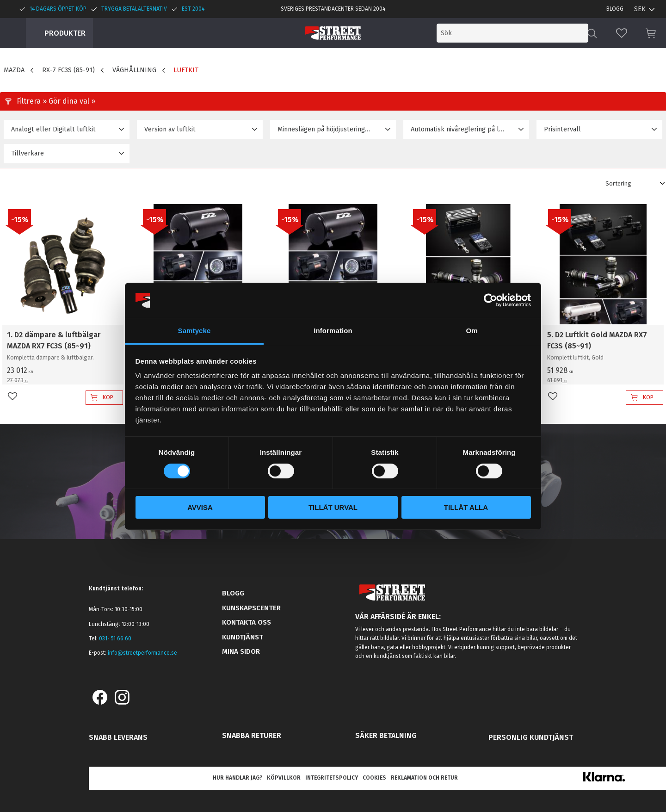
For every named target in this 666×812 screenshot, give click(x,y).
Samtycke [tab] (194, 331)
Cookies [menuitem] (374, 778)
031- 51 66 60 (115, 638)
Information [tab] (333, 331)
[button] (622, 33)
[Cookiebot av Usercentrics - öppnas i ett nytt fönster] (490, 300)
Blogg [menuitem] (615, 9)
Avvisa (200, 507)
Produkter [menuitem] (65, 33)
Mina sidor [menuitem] (241, 651)
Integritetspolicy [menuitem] (332, 778)
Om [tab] (472, 331)
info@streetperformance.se (142, 653)
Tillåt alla (466, 507)
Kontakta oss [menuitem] (247, 622)
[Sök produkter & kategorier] (512, 33)
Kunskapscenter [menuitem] (251, 608)
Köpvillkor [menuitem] (284, 778)
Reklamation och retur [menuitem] (424, 778)
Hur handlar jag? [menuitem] (237, 778)
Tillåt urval (333, 507)
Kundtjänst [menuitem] (243, 637)
